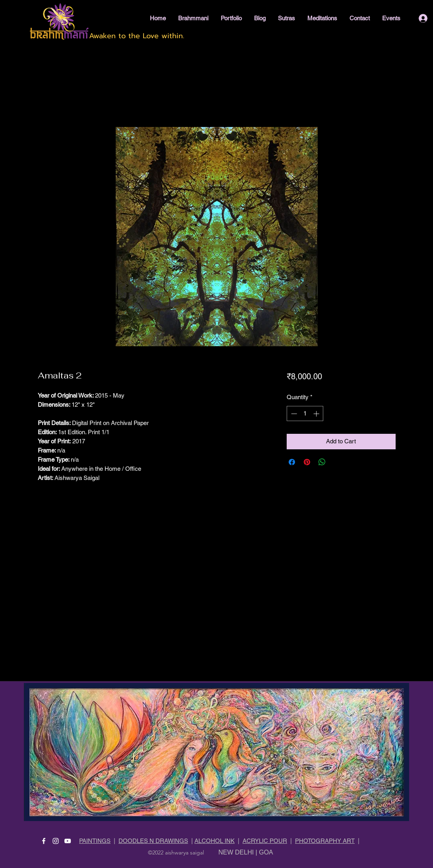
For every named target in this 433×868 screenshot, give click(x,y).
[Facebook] (44, 841)
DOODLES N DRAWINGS (153, 841)
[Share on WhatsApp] (322, 462)
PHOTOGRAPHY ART (325, 841)
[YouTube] (68, 841)
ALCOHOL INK (215, 841)
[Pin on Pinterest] (307, 462)
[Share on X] (337, 462)
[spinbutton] (305, 414)
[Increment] (317, 414)
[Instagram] (56, 841)
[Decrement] (293, 414)
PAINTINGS (95, 841)
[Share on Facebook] (292, 462)
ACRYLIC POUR (265, 841)
